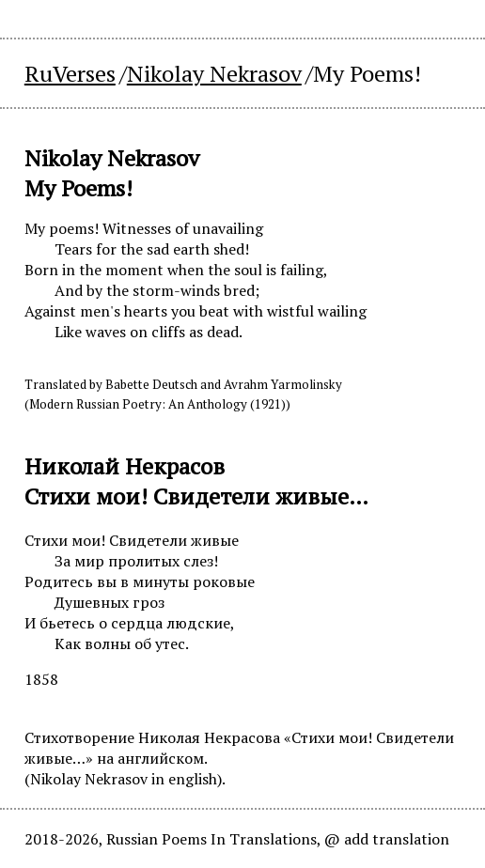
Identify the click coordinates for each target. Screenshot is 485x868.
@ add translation (387, 839)
